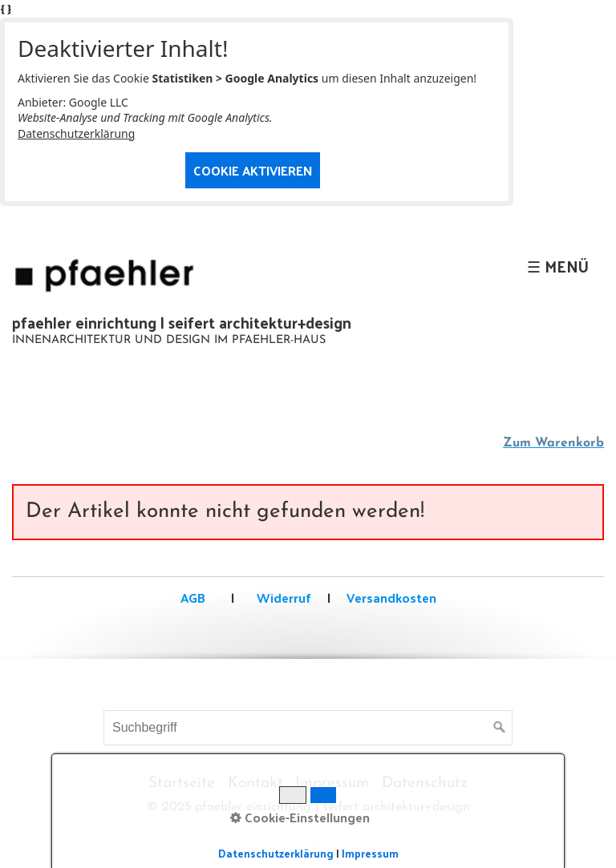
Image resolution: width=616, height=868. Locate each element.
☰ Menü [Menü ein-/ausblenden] (558, 266)
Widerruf (282, 598)
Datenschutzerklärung (76, 133)
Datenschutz (425, 783)
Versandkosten (391, 598)
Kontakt (255, 783)
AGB (193, 598)
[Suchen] (500, 728)
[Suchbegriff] (308, 728)
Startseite (182, 783)
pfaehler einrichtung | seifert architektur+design (182, 322)
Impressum (332, 783)
